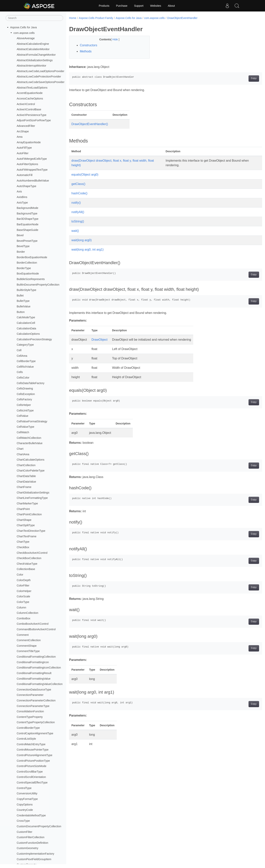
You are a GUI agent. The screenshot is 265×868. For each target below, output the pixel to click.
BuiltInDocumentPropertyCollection (38, 285)
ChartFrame (24, 487)
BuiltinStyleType (26, 290)
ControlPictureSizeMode (31, 766)
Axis (19, 191)
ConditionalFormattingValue (34, 679)
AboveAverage (26, 38)
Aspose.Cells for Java (23, 27)
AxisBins (22, 197)
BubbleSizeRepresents (31, 279)
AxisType (22, 203)
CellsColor (23, 378)
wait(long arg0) (82, 240)
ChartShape (24, 520)
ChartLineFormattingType (32, 498)
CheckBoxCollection (29, 558)
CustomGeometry (27, 848)
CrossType (23, 821)
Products (104, 6)
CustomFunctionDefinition (32, 843)
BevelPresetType (27, 241)
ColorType (23, 602)
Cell (19, 350)
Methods (86, 51)
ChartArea (23, 454)
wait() (75, 231)
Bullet (20, 296)
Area (20, 137)
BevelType (23, 246)
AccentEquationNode (30, 93)
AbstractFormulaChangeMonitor (36, 55)
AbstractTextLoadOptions (32, 88)
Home (73, 18)
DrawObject (99, 340)
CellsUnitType (25, 410)
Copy (240, 78)
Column (21, 607)
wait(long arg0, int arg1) (87, 250)
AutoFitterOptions (27, 164)
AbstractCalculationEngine (33, 44)
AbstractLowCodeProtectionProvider (39, 77)
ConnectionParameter (30, 695)
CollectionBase (26, 569)
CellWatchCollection (29, 438)
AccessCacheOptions (30, 99)
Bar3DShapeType (28, 219)
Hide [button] (113, 39)
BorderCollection (27, 263)
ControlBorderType (28, 728)
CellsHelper (24, 405)
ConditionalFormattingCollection (36, 657)
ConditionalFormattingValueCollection (40, 684)
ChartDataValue (26, 482)
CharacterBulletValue (30, 443)
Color (20, 575)
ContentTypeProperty (30, 717)
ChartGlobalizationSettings (33, 493)
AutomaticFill (24, 175)
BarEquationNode (28, 224)
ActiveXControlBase (29, 109)
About (171, 6)
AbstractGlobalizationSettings (35, 60)
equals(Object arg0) (85, 175)
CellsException (26, 394)
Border (21, 252)
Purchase (122, 6)
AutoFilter (23, 153)
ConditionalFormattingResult (34, 673)
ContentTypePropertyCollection (36, 722)
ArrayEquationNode (29, 142)
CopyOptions (25, 804)
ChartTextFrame (26, 536)
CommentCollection (29, 640)
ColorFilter (23, 585)
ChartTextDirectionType (31, 531)
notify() (76, 203)
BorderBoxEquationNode (32, 257)
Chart (20, 449)
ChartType (23, 542)
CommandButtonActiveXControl (36, 629)
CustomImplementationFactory (35, 854)
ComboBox (23, 618)
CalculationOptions (28, 334)
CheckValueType (27, 564)
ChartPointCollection (29, 514)
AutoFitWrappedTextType (32, 170)
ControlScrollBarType (30, 772)
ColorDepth (24, 580)
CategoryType (25, 345)
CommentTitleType (28, 651)
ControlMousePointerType (33, 750)
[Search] (34, 18)
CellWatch (23, 432)
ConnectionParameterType (33, 706)
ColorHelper (24, 591)
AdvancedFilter (26, 126)
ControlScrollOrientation (31, 777)
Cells (20, 372)
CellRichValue (25, 367)
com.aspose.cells (24, 33)
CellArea (22, 356)
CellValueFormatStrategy (32, 421)
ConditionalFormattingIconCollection (39, 668)
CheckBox (23, 547)
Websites (156, 6)
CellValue (22, 416)
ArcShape (23, 131)
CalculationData (26, 328)
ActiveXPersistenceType (31, 115)
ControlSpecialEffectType (32, 783)
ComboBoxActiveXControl (33, 624)
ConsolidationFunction (30, 711)
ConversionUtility (27, 793)
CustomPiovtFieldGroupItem (34, 859)
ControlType (24, 788)
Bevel (20, 235)
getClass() (78, 184)
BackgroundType (27, 213)
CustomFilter (24, 832)
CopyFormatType (27, 799)
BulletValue (24, 306)
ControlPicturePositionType (33, 761)
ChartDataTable (26, 476)
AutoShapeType (26, 186)
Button (21, 312)
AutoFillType (24, 148)
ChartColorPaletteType (31, 471)
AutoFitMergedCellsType (32, 159)
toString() (78, 221)
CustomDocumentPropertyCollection (39, 826)
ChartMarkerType (27, 503)
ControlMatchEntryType (31, 744)
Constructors (88, 45)
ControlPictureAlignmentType (34, 755)
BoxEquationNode (28, 274)
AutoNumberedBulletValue (33, 181)
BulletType (23, 301)
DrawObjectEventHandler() (90, 124)
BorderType (24, 268)
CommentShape (27, 646)
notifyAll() (78, 212)
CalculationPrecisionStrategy (34, 339)
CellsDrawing (25, 388)
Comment (23, 635)
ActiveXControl (26, 104)
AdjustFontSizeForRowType (34, 120)
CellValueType (25, 427)
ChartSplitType (26, 525)
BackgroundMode (27, 208)
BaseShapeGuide (27, 230)
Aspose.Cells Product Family (96, 18)
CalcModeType (26, 317)
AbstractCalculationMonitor (33, 49)
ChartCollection (26, 465)
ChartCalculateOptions (31, 460)
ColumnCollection (27, 613)
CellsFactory (24, 399)
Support (139, 6)
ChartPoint (23, 509)
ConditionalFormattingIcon (33, 662)
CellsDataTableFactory (31, 383)
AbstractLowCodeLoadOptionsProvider (40, 71)
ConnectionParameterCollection (36, 700)
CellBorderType (26, 361)
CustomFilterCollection (31, 837)
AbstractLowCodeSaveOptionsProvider (41, 82)
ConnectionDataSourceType (34, 690)
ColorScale (23, 596)
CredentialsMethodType (31, 815)
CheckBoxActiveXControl (32, 553)
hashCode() (79, 193)
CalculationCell (26, 323)
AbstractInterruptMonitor (31, 66)
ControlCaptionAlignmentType (35, 733)
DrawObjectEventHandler (182, 18)
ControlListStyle (26, 739)
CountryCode (25, 810)
